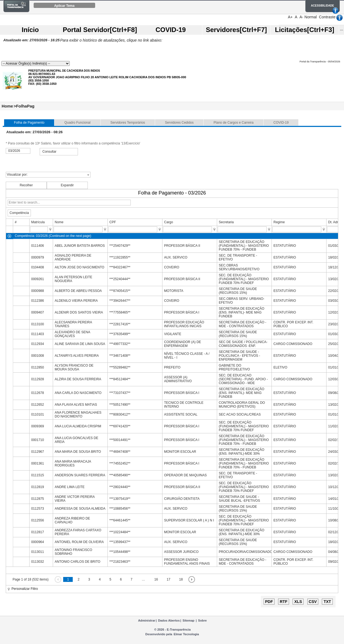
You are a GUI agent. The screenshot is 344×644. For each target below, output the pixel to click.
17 (169, 579)
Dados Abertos (169, 620)
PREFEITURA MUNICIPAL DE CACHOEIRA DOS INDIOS (64, 71)
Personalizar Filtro (25, 589)
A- (301, 17)
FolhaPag (25, 106)
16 (156, 579)
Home (7, 106)
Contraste (327, 17)
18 (181, 579)
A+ (290, 17)
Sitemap (188, 620)
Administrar (147, 620)
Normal (311, 17)
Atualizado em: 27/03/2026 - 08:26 (34, 132)
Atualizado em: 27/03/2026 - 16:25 (31, 40)
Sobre (202, 620)
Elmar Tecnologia (186, 634)
